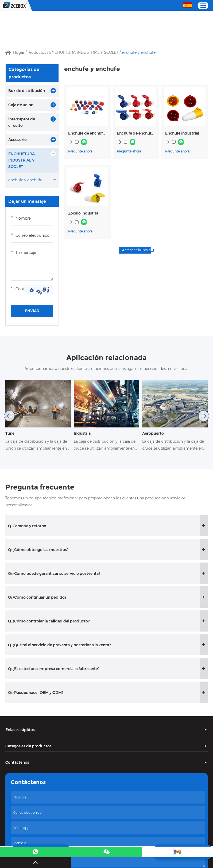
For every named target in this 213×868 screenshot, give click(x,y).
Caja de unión (21, 105)
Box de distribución (27, 91)
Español (188, 5)
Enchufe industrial (182, 133)
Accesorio (18, 140)
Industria (82, 433)
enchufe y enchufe (139, 52)
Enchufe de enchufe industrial (87, 133)
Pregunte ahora (80, 151)
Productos (37, 52)
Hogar (19, 52)
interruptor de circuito (22, 122)
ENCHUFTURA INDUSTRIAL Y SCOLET (84, 52)
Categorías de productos (24, 73)
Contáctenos (17, 762)
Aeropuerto (153, 433)
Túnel (10, 433)
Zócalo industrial (84, 213)
